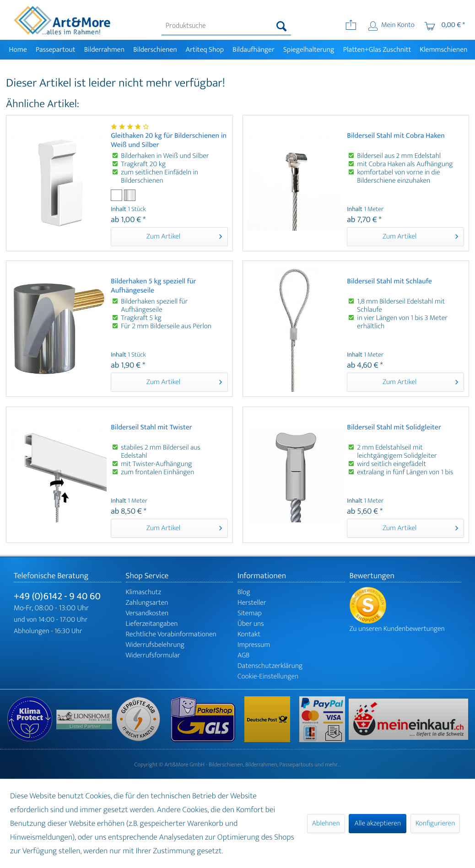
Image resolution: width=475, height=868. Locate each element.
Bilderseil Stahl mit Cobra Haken (396, 137)
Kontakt (249, 634)
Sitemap (250, 613)
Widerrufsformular (153, 655)
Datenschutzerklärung (270, 666)
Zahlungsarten (147, 603)
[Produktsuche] (226, 26)
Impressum (254, 645)
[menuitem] (226, 26)
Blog (244, 592)
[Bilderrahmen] (104, 50)
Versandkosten (147, 613)
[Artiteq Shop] (205, 50)
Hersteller (252, 603)
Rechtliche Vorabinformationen (171, 634)
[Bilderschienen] (155, 50)
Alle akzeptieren (378, 823)
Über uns (251, 624)
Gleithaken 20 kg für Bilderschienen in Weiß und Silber (169, 141)
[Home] (18, 50)
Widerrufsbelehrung (155, 645)
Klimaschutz (144, 592)
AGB (243, 655)
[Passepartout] (55, 50)
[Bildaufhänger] (254, 50)
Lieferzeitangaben (152, 624)
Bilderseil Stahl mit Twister (151, 428)
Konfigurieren (435, 823)
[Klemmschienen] (444, 50)
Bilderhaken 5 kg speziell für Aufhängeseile (153, 286)
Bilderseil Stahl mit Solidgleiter (394, 428)
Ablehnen (326, 823)
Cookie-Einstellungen (268, 676)
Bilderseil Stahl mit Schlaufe (389, 282)
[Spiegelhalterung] (309, 50)
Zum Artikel (184, 236)
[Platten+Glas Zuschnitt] (377, 50)
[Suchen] (282, 26)
